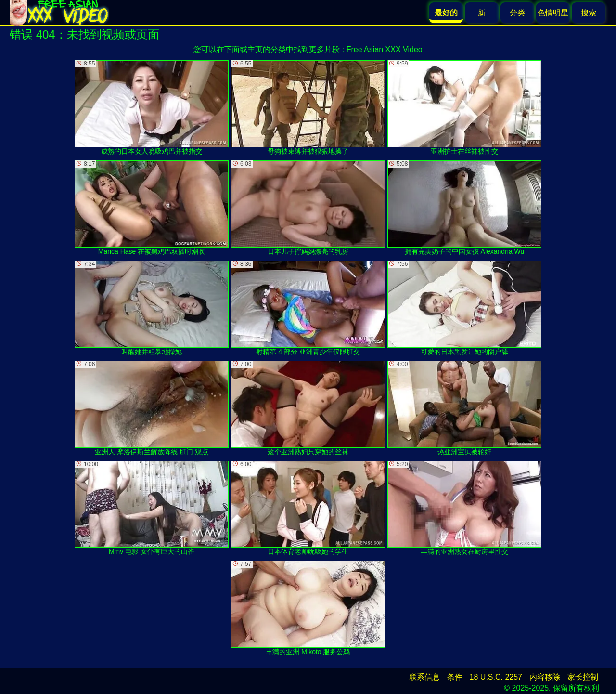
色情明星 (553, 13)
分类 (517, 13)
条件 (455, 677)
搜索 (589, 13)
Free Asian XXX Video (385, 49)
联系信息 (424, 677)
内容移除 (545, 677)
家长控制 (583, 677)
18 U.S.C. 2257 (496, 677)
